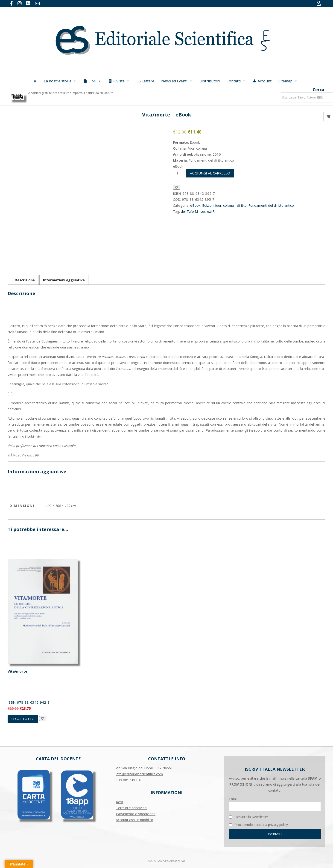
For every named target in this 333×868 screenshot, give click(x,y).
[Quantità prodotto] (179, 173)
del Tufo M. (190, 211)
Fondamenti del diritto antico (271, 205)
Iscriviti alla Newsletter (249, 817)
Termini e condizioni (131, 808)
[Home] (35, 81)
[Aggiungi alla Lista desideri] (177, 187)
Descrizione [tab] (25, 280)
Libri (95, 81)
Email (233, 799)
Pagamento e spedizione (136, 814)
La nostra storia (60, 81)
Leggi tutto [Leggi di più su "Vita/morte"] (23, 719)
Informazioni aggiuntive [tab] (64, 280)
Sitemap (288, 81)
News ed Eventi (177, 81)
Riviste (121, 81)
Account (265, 81)
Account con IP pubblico (134, 820)
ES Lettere (145, 81)
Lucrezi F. (208, 211)
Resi (119, 802)
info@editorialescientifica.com (139, 774)
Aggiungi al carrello (210, 173)
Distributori (210, 81)
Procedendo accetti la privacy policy (259, 825)
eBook (195, 205)
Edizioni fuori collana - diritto (224, 205)
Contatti (236, 81)
